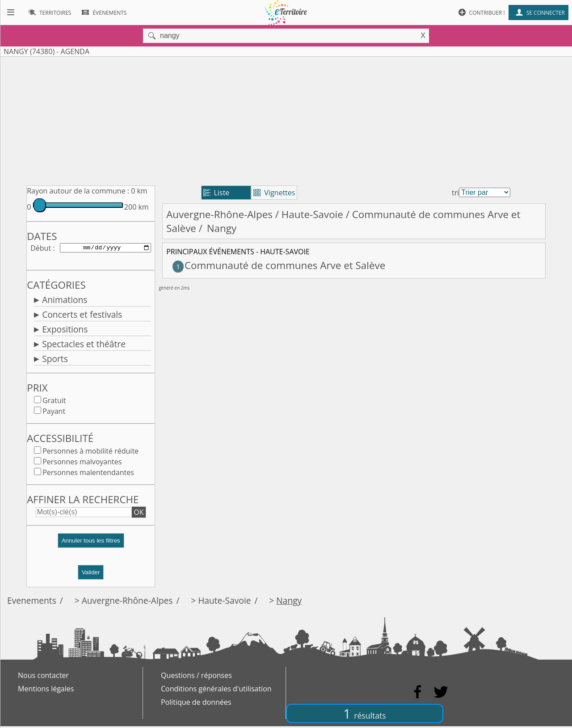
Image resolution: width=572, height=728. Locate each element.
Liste (217, 193)
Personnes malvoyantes (82, 463)
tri (455, 193)
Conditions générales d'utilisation (216, 690)
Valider (91, 574)
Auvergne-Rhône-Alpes (219, 214)
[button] (91, 546)
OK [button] (139, 514)
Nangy (289, 602)
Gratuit (54, 402)
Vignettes (274, 193)
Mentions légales (46, 690)
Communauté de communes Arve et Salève (279, 265)
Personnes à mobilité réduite (90, 453)
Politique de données (196, 704)
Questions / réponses (196, 677)
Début (41, 248)
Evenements (32, 602)
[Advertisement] (286, 119)
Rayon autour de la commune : (78, 191)
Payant (54, 413)
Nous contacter (43, 677)
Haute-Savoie (312, 214)
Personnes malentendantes (88, 474)
